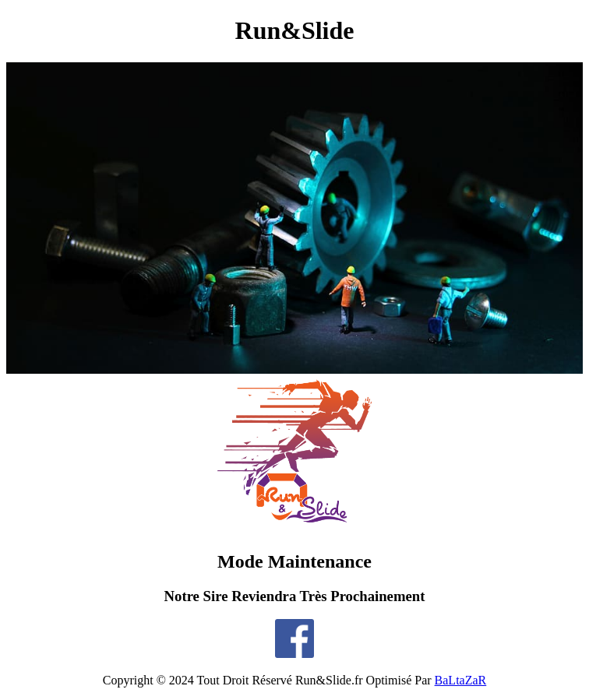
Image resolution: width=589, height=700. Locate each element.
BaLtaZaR (461, 680)
